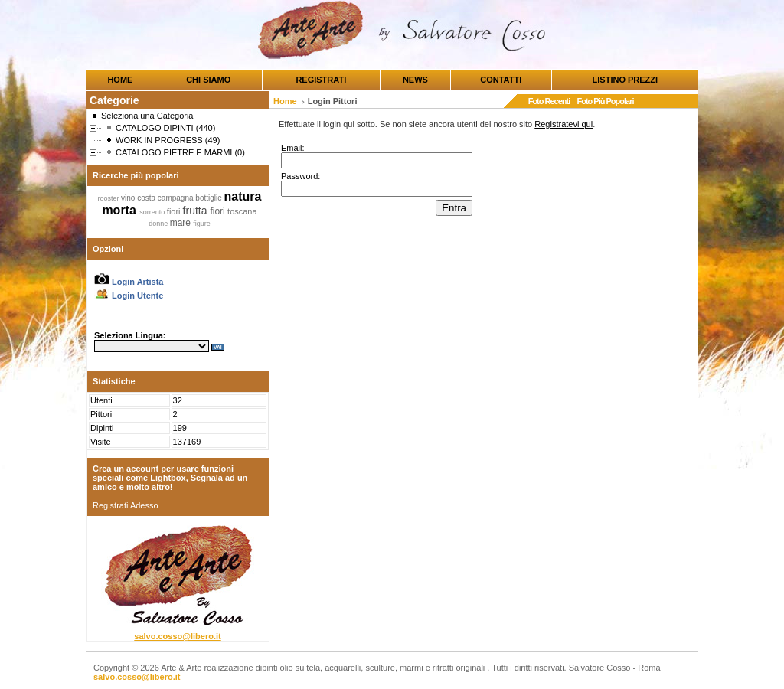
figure (202, 224)
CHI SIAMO (208, 80)
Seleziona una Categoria (147, 116)
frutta (197, 211)
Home (285, 101)
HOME (120, 80)
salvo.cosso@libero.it (177, 636)
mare (182, 223)
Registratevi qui (563, 124)
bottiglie (209, 198)
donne (159, 224)
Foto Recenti (549, 101)
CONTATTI (501, 80)
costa (147, 198)
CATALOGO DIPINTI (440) (165, 128)
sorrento (153, 212)
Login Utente (129, 296)
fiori (175, 211)
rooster (110, 198)
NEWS (415, 80)
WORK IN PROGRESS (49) (168, 140)
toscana (242, 211)
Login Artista (129, 282)
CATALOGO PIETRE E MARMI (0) (180, 152)
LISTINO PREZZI (626, 80)
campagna (176, 198)
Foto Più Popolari (605, 101)
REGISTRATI (321, 80)
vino (129, 198)
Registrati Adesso (126, 505)
